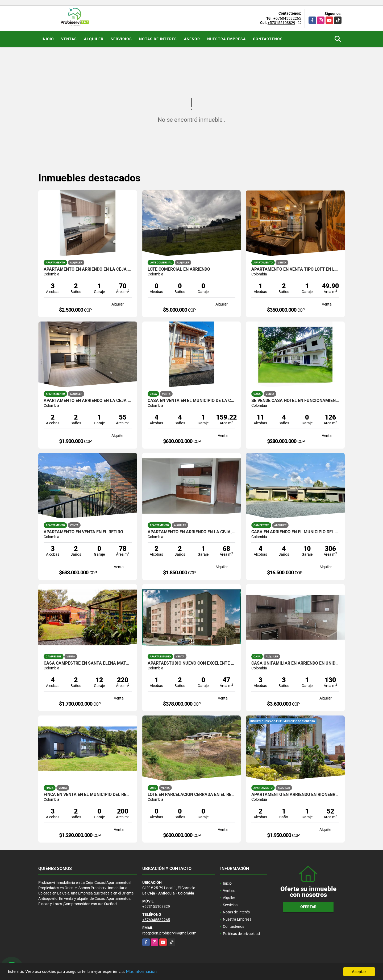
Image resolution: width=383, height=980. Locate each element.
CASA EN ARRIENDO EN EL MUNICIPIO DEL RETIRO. (295, 532)
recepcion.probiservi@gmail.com (169, 933)
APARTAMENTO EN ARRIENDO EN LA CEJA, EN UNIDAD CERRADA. (192, 532)
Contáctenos (268, 39)
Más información (142, 972)
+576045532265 (287, 18)
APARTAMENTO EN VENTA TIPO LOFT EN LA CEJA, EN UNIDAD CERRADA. (295, 269)
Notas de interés (158, 39)
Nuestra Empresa (226, 39)
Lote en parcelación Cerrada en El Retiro (192, 795)
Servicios (121, 39)
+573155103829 (281, 23)
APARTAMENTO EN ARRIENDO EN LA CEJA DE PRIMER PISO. (88, 401)
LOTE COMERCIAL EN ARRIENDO (179, 269)
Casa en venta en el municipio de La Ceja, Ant (192, 401)
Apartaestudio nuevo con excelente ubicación (192, 663)
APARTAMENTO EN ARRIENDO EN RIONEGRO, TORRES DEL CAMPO (295, 795)
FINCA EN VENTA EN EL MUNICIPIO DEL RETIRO (88, 795)
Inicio (48, 39)
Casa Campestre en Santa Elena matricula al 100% (88, 663)
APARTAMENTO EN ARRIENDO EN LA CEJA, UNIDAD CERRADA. (88, 269)
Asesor (192, 39)
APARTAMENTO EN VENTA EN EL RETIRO (83, 532)
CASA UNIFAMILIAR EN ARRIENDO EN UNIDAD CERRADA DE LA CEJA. (295, 663)
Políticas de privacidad (241, 934)
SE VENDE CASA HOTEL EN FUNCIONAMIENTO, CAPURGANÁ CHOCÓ (295, 401)
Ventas (69, 39)
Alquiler (94, 39)
